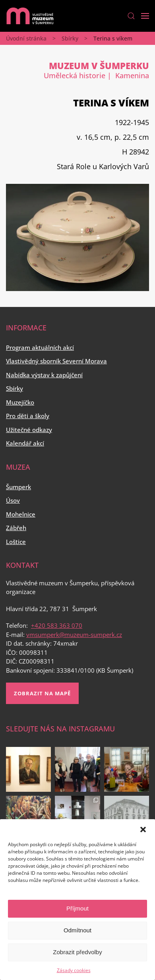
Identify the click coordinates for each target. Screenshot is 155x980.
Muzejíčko (20, 402)
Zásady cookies (74, 970)
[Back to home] (30, 16)
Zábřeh (16, 528)
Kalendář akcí (25, 443)
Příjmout (77, 908)
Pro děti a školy (28, 416)
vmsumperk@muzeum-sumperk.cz (74, 635)
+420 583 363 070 (57, 625)
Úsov (13, 500)
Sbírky (70, 38)
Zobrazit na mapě (42, 693)
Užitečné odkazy (29, 430)
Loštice (16, 542)
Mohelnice (21, 514)
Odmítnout (77, 930)
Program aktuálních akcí (40, 347)
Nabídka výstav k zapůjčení (44, 375)
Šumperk (18, 487)
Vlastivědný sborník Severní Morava (56, 361)
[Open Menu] (145, 16)
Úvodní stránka (26, 38)
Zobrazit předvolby (77, 952)
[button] (143, 829)
